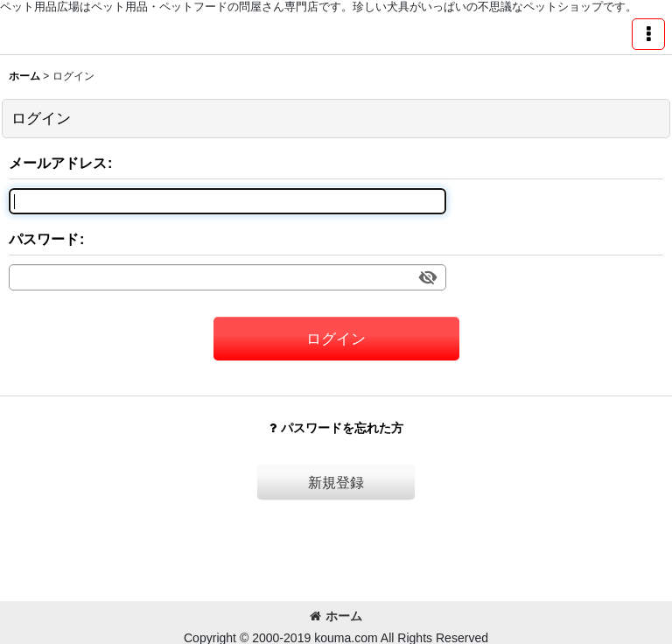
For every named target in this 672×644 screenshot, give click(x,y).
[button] (648, 34)
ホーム (336, 616)
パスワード (44, 239)
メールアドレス (58, 163)
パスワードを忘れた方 (336, 428)
